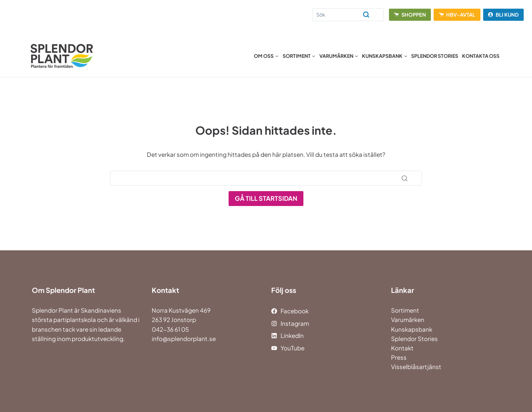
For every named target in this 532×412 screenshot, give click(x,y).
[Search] (348, 15)
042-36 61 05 (170, 329)
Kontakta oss (481, 56)
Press (399, 357)
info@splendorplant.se (184, 339)
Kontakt (402, 348)
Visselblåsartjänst (416, 367)
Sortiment (405, 310)
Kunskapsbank (412, 329)
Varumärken (408, 320)
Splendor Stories (435, 56)
